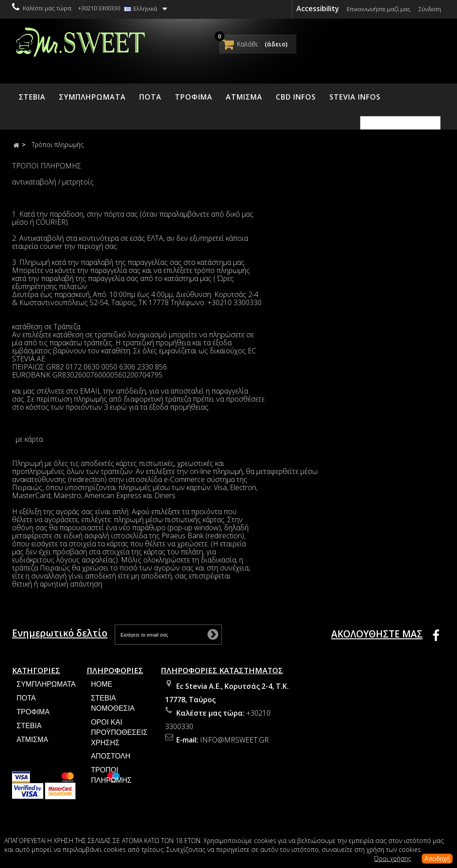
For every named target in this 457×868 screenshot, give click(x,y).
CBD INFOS (296, 97)
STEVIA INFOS (355, 97)
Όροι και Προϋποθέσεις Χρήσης (119, 736)
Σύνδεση (430, 9)
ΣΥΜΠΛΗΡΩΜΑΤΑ (92, 97)
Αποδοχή (437, 859)
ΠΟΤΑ (150, 97)
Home (102, 689)
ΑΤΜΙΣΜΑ (244, 97)
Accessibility (318, 8)
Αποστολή (111, 761)
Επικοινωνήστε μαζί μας (379, 9)
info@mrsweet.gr (234, 744)
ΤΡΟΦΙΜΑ (194, 97)
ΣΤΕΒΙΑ (32, 97)
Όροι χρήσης (393, 858)
